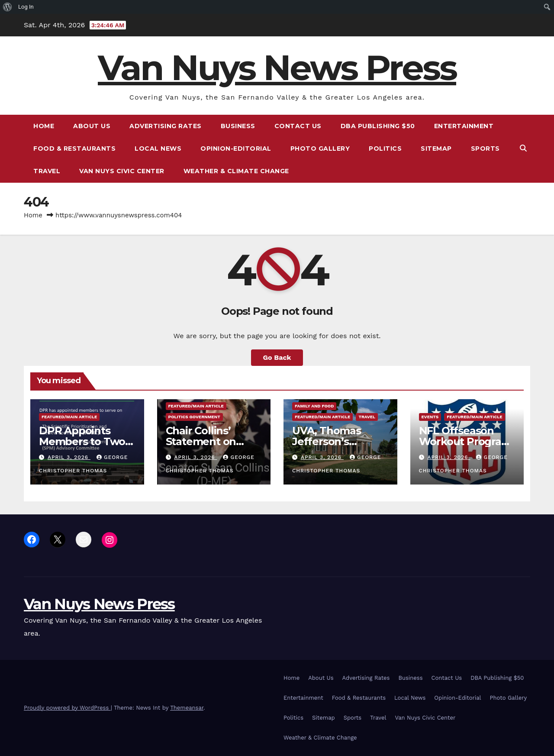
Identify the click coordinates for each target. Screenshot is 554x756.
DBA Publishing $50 (378, 126)
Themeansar (187, 708)
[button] (523, 148)
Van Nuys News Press (277, 68)
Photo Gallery (320, 149)
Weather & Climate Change (236, 171)
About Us (92, 126)
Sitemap (436, 149)
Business (238, 126)
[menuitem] (8, 7)
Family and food (314, 406)
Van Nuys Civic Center (122, 171)
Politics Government (194, 417)
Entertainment (464, 126)
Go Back (277, 357)
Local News (158, 149)
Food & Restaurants (74, 149)
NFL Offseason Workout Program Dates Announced (465, 441)
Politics (385, 149)
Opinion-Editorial (236, 149)
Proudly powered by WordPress (67, 708)
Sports (485, 149)
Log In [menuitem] (26, 7)
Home (44, 126)
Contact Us (298, 126)
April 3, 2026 (69, 457)
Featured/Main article (69, 417)
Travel (47, 171)
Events (430, 417)
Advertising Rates (166, 126)
